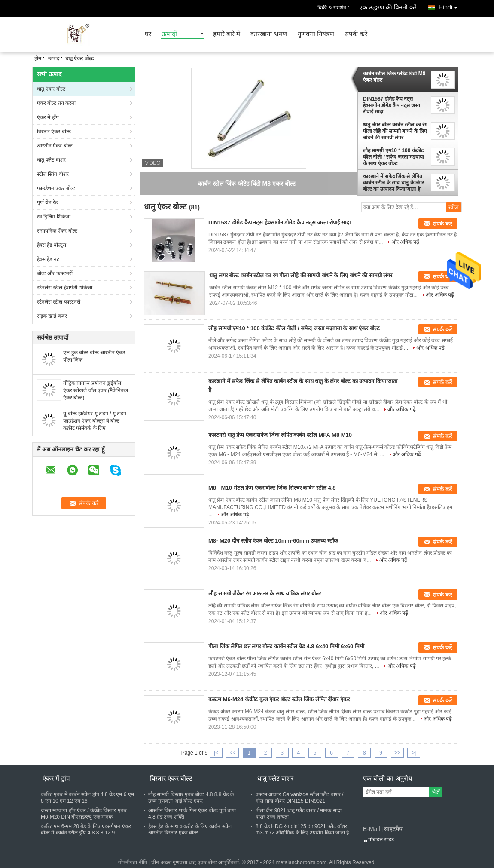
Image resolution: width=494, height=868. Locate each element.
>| (414, 753)
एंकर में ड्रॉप (48, 117)
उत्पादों (169, 34)
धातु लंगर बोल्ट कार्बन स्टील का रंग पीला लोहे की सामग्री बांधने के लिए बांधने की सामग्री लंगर (395, 131)
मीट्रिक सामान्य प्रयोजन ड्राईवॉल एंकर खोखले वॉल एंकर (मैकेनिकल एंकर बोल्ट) (96, 390)
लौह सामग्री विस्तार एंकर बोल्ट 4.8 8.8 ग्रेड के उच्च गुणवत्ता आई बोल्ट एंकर (191, 798)
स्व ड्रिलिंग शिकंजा (54, 217)
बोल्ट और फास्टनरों (55, 273)
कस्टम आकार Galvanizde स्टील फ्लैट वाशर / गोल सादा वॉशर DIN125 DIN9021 (299, 798)
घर (148, 34)
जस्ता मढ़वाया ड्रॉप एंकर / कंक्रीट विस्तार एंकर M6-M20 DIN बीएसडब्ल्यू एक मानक (84, 814)
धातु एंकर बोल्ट (51, 89)
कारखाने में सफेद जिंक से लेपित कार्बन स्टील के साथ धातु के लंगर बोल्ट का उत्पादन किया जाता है (393, 183)
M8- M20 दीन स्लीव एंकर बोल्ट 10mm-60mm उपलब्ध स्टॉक (273, 541)
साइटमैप (393, 829)
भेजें (436, 792)
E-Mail (372, 829)
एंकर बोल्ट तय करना (56, 103)
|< (216, 753)
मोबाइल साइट (378, 840)
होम (38, 58)
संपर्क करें (356, 34)
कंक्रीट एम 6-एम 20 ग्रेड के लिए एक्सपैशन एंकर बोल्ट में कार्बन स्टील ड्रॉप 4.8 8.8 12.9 (86, 830)
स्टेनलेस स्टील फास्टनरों (59, 302)
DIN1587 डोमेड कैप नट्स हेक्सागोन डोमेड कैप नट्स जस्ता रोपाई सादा (392, 105)
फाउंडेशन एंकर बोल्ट (56, 188)
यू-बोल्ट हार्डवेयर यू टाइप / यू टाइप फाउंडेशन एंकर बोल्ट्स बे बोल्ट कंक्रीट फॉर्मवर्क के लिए (95, 421)
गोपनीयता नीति (133, 862)
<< (232, 753)
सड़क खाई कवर (52, 316)
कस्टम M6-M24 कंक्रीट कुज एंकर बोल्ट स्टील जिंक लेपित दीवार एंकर (279, 699)
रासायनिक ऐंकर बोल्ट (57, 231)
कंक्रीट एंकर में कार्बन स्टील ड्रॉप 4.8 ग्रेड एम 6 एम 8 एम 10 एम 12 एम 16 (87, 798)
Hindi (450, 6)
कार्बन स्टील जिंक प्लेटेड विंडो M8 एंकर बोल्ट (394, 77)
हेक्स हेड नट (48, 259)
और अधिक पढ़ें (406, 242)
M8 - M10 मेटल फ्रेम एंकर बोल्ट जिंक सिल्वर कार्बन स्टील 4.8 (272, 488)
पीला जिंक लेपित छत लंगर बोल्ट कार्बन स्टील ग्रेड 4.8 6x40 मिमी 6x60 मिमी (286, 646)
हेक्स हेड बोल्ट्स (52, 245)
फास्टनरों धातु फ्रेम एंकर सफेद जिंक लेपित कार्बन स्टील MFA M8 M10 (280, 435)
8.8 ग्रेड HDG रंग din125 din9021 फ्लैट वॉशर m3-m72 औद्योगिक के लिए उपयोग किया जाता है (302, 830)
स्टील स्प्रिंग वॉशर (53, 174)
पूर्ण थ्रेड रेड (47, 202)
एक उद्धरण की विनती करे (388, 7)
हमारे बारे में (227, 34)
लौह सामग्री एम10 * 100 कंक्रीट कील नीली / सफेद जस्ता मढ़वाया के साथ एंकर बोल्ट (393, 157)
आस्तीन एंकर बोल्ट (55, 146)
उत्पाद (54, 58)
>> (397, 753)
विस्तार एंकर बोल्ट (54, 132)
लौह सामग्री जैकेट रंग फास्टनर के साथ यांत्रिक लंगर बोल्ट (265, 593)
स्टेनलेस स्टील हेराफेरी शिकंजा (65, 288)
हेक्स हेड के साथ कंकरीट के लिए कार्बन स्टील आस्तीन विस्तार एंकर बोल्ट (190, 830)
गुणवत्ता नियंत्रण (316, 34)
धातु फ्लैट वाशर (51, 160)
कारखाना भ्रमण (269, 34)
